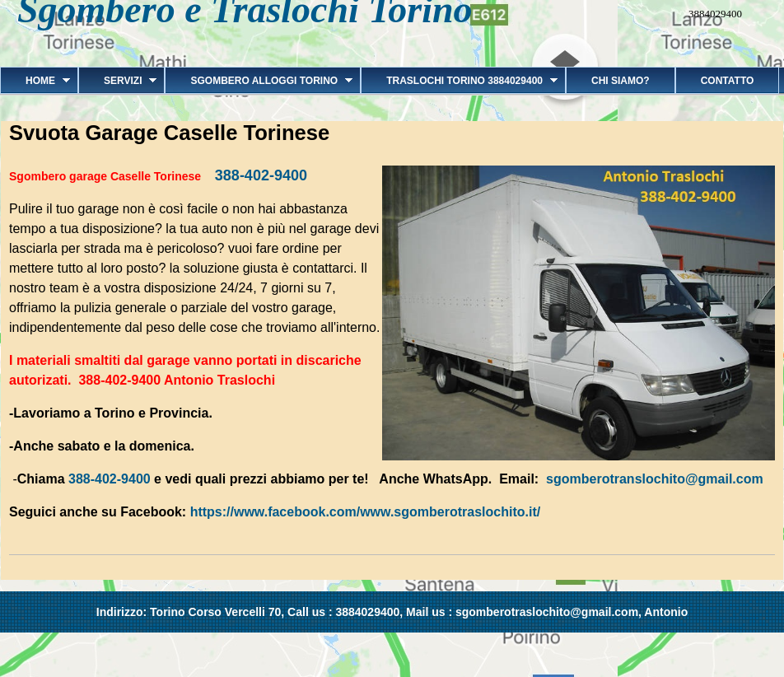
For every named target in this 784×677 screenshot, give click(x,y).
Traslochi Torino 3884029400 (459, 81)
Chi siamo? (621, 81)
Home (35, 81)
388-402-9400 (261, 175)
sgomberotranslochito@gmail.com (655, 479)
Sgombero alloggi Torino (259, 81)
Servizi (117, 81)
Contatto (728, 81)
